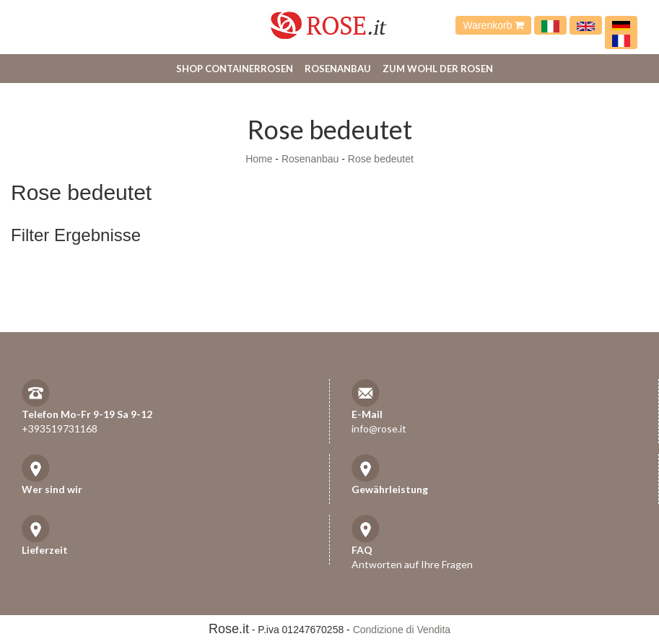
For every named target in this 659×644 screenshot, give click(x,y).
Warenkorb (493, 25)
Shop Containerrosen (235, 69)
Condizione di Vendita (402, 630)
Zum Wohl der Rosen (438, 69)
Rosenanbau (338, 69)
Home (259, 159)
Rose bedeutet (381, 159)
